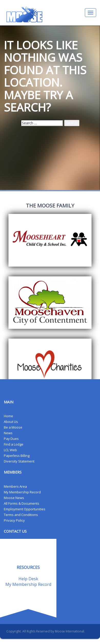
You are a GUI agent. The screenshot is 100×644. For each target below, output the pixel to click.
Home (8, 416)
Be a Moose (13, 427)
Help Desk (28, 579)
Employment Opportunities (25, 509)
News (8, 433)
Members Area (15, 486)
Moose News (14, 498)
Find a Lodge (14, 444)
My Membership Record (22, 492)
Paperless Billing (17, 456)
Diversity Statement (19, 461)
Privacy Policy (14, 520)
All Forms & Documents (22, 503)
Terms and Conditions (21, 515)
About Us (11, 422)
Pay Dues (11, 439)
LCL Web (10, 450)
